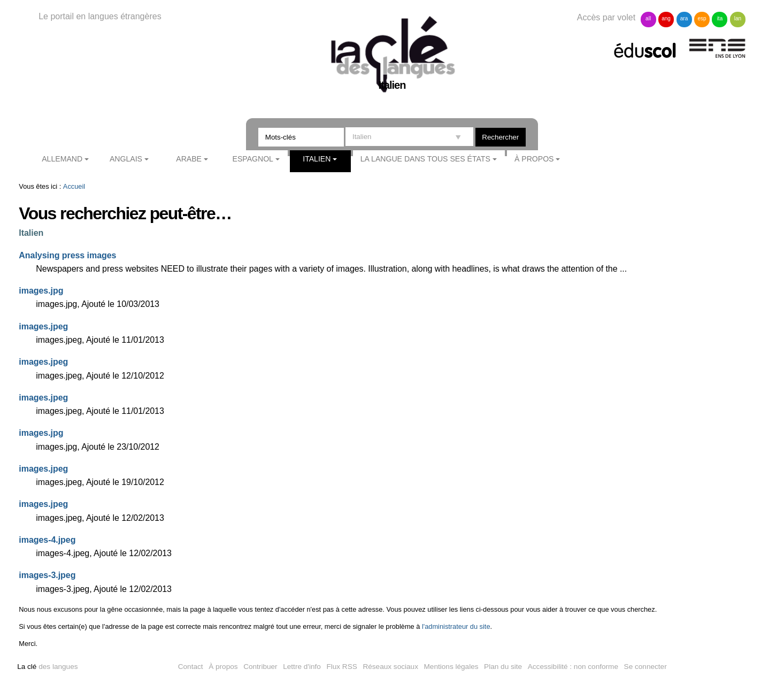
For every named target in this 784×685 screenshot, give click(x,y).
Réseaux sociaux (390, 667)
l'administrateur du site (456, 626)
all (648, 18)
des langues (47, 667)
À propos (534, 159)
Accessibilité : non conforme (573, 667)
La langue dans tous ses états (425, 159)
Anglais (126, 159)
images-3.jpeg (47, 575)
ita (720, 18)
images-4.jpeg (47, 540)
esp (702, 18)
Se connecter (645, 667)
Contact (191, 667)
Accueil (74, 186)
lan (738, 18)
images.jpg (41, 291)
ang (666, 18)
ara (684, 18)
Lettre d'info (302, 667)
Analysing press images (67, 255)
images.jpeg (43, 326)
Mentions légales (451, 667)
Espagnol (253, 159)
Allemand (62, 159)
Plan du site (503, 667)
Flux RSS (341, 667)
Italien (317, 159)
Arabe (189, 159)
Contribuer (260, 667)
